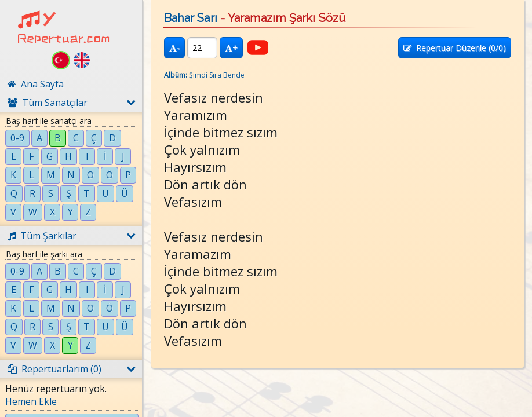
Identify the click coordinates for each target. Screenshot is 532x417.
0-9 (17, 138)
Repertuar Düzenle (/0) (455, 48)
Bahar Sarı (191, 18)
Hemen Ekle (31, 401)
